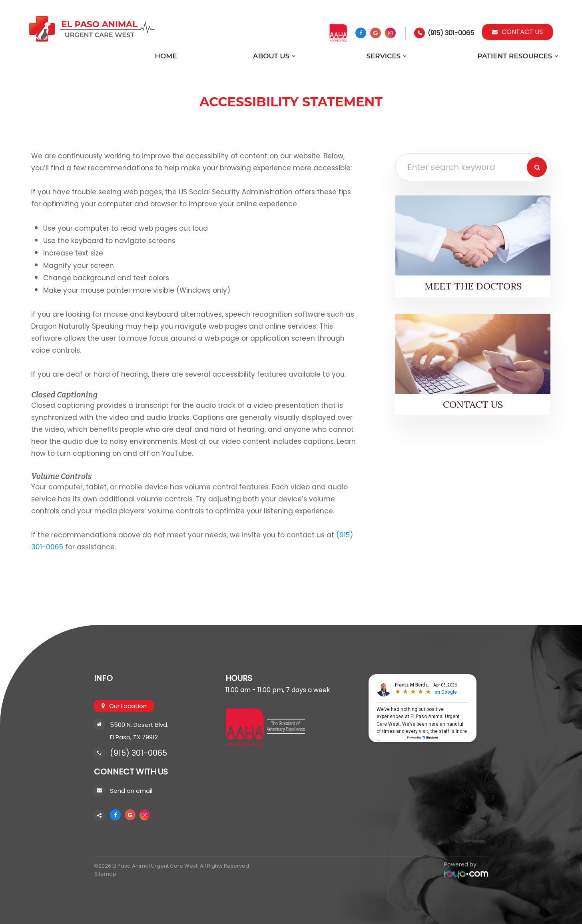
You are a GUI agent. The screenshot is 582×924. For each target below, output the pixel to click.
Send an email (131, 791)
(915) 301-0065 (451, 33)
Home (166, 56)
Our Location (128, 706)
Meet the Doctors (473, 286)
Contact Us (517, 32)
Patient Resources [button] (515, 56)
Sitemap (105, 874)
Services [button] (383, 56)
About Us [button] (271, 56)
